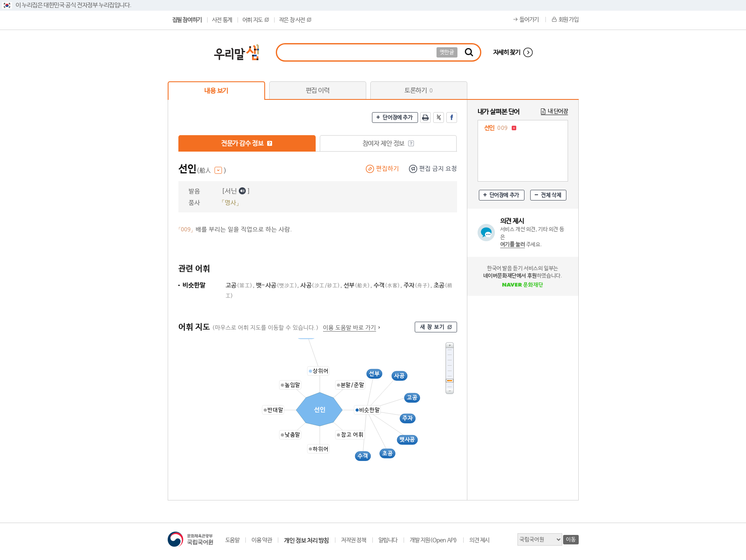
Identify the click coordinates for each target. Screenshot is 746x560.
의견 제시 (479, 540)
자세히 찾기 (507, 52)
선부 (357, 285)
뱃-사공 (277, 285)
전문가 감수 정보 (247, 144)
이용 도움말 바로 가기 (350, 328)
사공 (320, 285)
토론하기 (419, 91)
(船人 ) (211, 171)
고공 (239, 285)
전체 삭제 (551, 195)
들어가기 (529, 20)
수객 (387, 285)
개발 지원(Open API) (433, 540)
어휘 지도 (256, 20)
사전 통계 (222, 20)
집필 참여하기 (187, 20)
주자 (417, 285)
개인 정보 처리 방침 (306, 540)
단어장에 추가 (397, 118)
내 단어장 (558, 111)
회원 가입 (569, 20)
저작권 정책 (354, 540)
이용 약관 (262, 540)
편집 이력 (318, 91)
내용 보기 (216, 91)
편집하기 (388, 169)
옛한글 (447, 52)
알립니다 (388, 540)
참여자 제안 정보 (388, 144)
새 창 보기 (432, 327)
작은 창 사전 (295, 20)
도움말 (232, 540)
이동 (571, 540)
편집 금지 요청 (438, 169)
